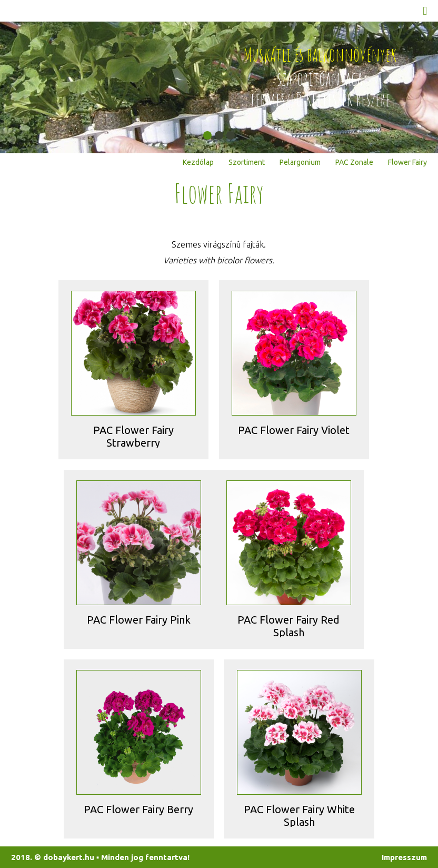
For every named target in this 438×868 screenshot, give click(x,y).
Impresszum (404, 857)
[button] (207, 135)
